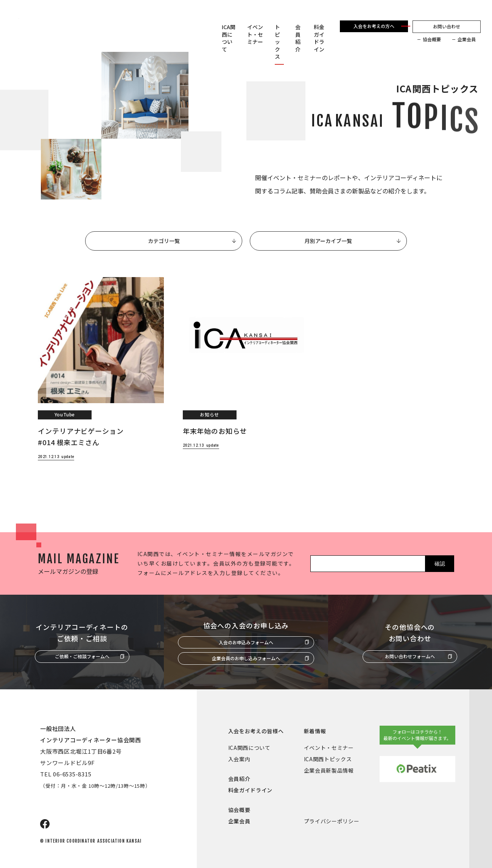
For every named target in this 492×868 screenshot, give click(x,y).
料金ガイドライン (319, 38)
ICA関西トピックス (328, 759)
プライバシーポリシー (332, 821)
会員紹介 (298, 38)
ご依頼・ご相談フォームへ (82, 656)
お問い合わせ (447, 26)
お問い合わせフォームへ (410, 656)
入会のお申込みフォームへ (246, 642)
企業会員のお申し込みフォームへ (246, 658)
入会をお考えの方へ (374, 26)
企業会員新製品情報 (329, 770)
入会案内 (239, 759)
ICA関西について (229, 38)
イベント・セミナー (255, 34)
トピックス (277, 42)
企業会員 (467, 39)
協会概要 (432, 39)
